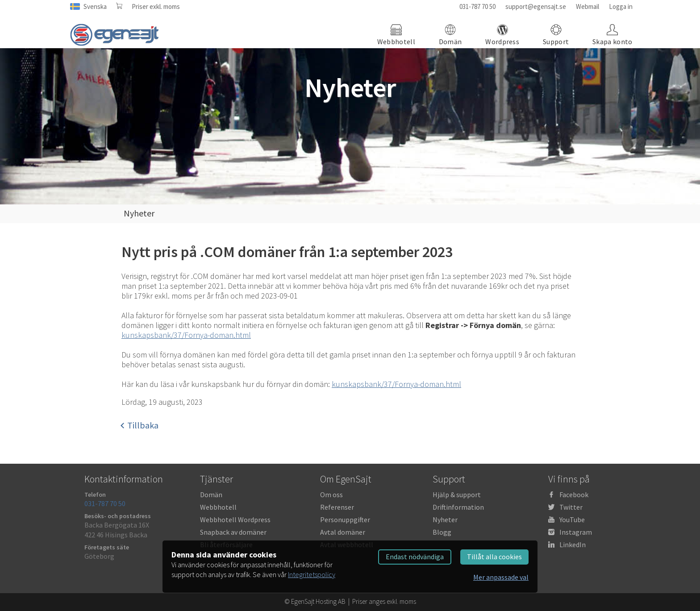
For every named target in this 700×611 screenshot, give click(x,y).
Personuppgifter (345, 520)
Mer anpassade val (501, 577)
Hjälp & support (457, 495)
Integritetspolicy (312, 574)
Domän (211, 495)
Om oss (331, 495)
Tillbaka (140, 425)
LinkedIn (573, 544)
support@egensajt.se (536, 6)
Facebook (574, 495)
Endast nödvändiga (415, 557)
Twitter (571, 507)
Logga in (621, 6)
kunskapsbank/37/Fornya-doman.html (186, 335)
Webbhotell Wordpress (235, 520)
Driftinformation (458, 507)
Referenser (337, 507)
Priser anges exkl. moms (384, 601)
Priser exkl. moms (156, 6)
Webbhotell (218, 507)
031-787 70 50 (477, 6)
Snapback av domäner (233, 532)
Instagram (576, 532)
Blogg (442, 532)
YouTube (572, 520)
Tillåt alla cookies (494, 557)
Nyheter (445, 520)
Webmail (587, 6)
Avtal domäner (343, 532)
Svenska (95, 6)
